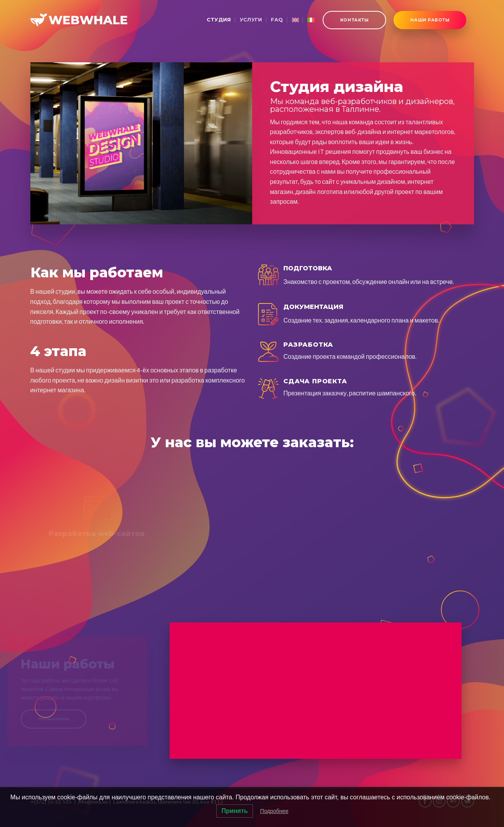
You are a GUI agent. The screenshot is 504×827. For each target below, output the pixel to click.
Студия (219, 20)
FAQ (277, 20)
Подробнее (274, 811)
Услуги (251, 20)
